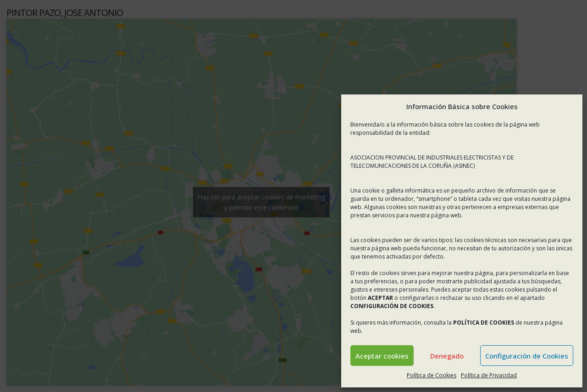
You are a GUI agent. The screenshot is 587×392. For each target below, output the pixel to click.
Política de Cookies (432, 375)
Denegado (447, 356)
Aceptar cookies (382, 356)
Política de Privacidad (489, 375)
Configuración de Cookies (527, 356)
